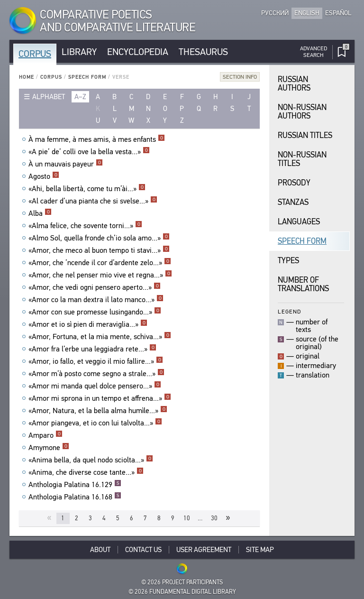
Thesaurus (203, 52)
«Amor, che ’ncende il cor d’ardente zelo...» (100, 263)
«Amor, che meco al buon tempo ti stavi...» (99, 250)
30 (214, 518)
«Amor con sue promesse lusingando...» (95, 312)
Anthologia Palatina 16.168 (75, 497)
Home (27, 77)
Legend (289, 311)
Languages (299, 222)
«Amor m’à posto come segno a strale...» (96, 374)
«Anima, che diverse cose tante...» (86, 472)
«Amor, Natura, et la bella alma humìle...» (98, 411)
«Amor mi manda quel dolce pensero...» (95, 386)
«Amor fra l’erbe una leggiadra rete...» (92, 349)
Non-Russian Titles (302, 159)
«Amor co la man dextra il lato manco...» (96, 300)
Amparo (45, 435)
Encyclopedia (138, 52)
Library (79, 52)
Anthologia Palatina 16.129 (75, 485)
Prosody (294, 183)
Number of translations (303, 284)
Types (288, 261)
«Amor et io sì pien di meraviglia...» (88, 324)
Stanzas (293, 202)
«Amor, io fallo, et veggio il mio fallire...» (96, 361)
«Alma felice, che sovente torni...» (85, 226)
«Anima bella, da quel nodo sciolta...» (91, 460)
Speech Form (87, 77)
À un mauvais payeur (66, 164)
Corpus (35, 54)
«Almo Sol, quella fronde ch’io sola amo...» (99, 238)
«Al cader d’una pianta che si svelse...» (93, 201)
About (100, 550)
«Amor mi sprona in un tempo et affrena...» (100, 398)
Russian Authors (294, 84)
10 (187, 518)
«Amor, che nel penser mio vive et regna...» (100, 275)
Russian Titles (305, 135)
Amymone (49, 448)
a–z (80, 97)
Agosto (44, 176)
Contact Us (143, 550)
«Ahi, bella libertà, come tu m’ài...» (87, 189)
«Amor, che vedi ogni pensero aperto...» (95, 287)
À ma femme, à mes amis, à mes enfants (97, 139)
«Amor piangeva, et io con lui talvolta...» (95, 423)
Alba (40, 213)
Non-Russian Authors (302, 112)
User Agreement (204, 550)
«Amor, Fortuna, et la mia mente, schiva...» (100, 337)
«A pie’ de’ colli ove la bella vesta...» (89, 152)
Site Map (260, 550)
